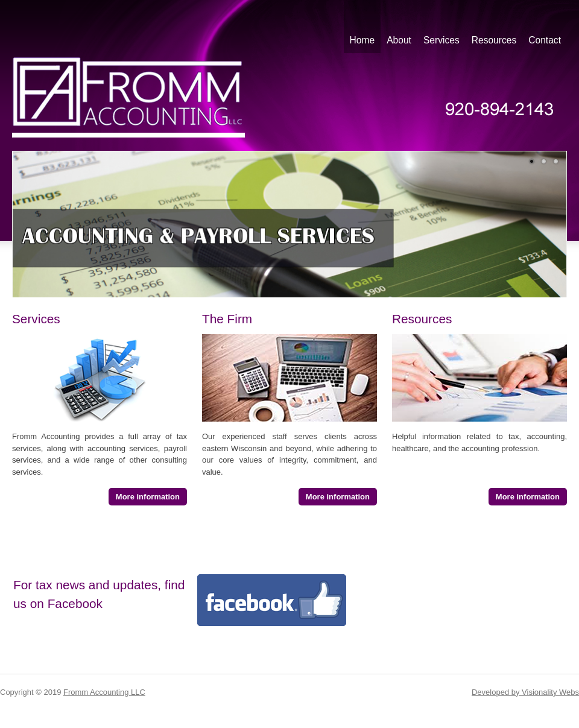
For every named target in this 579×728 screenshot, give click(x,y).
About (399, 40)
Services (441, 40)
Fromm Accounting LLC (104, 692)
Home (362, 40)
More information (148, 497)
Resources (494, 40)
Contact (545, 40)
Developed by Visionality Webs (525, 692)
